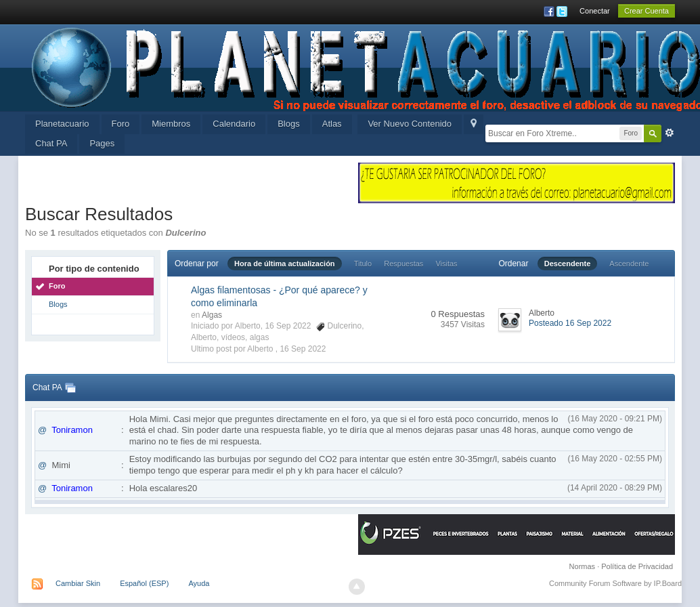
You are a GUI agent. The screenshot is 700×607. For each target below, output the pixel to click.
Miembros (171, 124)
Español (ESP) (144, 583)
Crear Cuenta (647, 11)
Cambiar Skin (78, 583)
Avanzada (670, 133)
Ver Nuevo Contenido (410, 124)
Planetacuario (62, 124)
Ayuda (199, 583)
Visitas (446, 264)
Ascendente (629, 264)
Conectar (595, 11)
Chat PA (51, 143)
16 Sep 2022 (303, 349)
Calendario (234, 124)
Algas (212, 315)
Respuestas (403, 264)
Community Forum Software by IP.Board (615, 583)
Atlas (332, 124)
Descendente (567, 264)
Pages (102, 143)
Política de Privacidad (637, 566)
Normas (583, 566)
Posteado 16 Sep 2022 (570, 323)
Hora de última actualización (285, 264)
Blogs (289, 124)
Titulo (363, 264)
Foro (121, 124)
